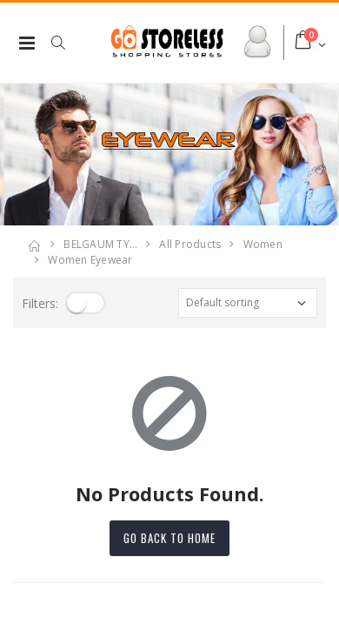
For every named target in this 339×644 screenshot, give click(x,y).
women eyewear (90, 260)
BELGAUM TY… (100, 244)
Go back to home (169, 538)
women (263, 244)
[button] (67, 43)
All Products (190, 244)
